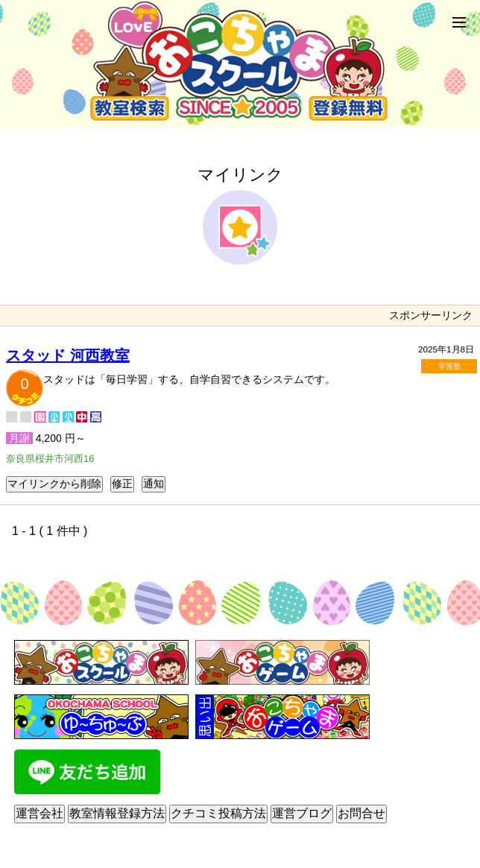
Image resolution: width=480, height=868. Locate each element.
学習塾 (449, 366)
